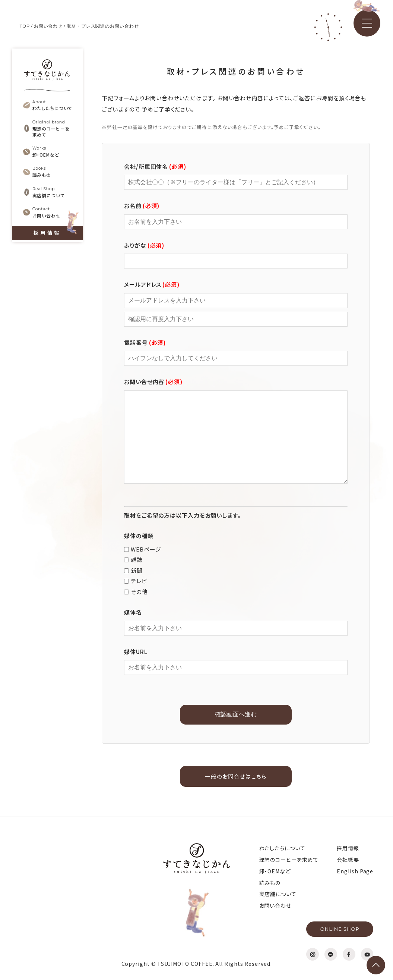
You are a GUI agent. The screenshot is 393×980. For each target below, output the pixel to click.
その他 (136, 592)
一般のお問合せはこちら (236, 777)
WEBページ (142, 549)
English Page (355, 871)
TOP (25, 26)
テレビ (136, 581)
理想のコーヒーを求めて (289, 860)
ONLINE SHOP (340, 929)
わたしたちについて (282, 849)
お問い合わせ (49, 26)
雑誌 (133, 560)
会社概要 (348, 860)
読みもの (270, 883)
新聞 (133, 570)
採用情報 (47, 239)
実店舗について (278, 895)
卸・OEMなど (275, 871)
